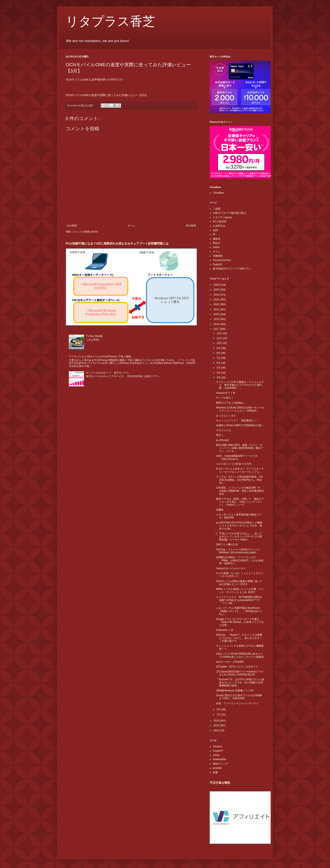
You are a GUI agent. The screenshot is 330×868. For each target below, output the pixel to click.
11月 (220, 338)
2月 (219, 709)
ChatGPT (218, 751)
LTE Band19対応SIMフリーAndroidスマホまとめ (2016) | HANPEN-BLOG (240, 673)
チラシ (217, 252)
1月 (219, 715)
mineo (216, 247)
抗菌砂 (220, 510)
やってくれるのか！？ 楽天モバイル (108, 373)
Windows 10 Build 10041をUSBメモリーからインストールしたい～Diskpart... (240, 409)
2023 (217, 300)
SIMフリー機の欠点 (227, 544)
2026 (217, 285)
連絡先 (217, 239)
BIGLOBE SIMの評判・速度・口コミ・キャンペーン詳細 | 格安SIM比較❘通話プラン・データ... (240, 448)
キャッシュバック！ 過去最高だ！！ (237, 420)
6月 (219, 363)
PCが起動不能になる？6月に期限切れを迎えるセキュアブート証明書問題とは (117, 243)
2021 (217, 309)
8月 (219, 353)
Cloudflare (219, 193)
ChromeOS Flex (222, 260)
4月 (219, 373)
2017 (217, 329)
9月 (219, 348)
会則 (215, 230)
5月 (219, 368)
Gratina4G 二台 (225, 630)
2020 (217, 314)
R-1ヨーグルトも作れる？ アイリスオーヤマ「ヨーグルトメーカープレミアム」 (240, 470)
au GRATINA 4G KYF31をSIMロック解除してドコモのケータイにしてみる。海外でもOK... (239, 526)
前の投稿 (191, 226)
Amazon (217, 746)
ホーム (131, 226)
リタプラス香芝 (110, 21)
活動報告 (218, 256)
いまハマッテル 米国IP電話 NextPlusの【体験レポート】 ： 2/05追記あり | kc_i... (239, 611)
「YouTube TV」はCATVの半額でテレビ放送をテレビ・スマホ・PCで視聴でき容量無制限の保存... (240, 682)
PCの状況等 (220, 222)
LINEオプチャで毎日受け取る (230, 213)
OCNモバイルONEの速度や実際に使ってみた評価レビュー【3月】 (107, 95)
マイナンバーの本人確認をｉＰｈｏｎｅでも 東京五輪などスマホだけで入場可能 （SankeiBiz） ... (240, 385)
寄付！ (220, 435)
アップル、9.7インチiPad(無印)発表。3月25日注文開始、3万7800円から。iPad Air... (239, 480)
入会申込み (219, 226)
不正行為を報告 (220, 783)
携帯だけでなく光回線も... (231, 403)
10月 (220, 343)
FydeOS (217, 264)
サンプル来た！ (225, 398)
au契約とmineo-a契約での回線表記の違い (240, 425)
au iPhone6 (222, 440)
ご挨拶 (217, 209)
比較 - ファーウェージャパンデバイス (237, 703)
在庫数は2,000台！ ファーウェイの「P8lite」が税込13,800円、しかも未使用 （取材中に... (240, 560)
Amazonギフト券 (226, 393)
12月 (220, 333)
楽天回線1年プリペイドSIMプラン (232, 269)
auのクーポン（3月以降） (231, 662)
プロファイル (224, 430)
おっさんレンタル (226, 416)
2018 (217, 324)
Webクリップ (220, 764)
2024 (217, 295)
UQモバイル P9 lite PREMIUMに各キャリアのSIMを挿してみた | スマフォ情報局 (240, 655)
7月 (219, 358)
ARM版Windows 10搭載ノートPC (235, 691)
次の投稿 (72, 226)
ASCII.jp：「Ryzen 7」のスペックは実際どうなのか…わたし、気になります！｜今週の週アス (239, 638)
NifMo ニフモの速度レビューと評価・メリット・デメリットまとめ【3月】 (240, 591)
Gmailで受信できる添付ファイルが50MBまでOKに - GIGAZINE (239, 697)
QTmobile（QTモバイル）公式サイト (237, 667)
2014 (217, 731)
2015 (217, 725)
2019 (217, 319)
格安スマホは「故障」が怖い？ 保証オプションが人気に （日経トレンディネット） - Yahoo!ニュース (240, 502)
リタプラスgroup (222, 217)
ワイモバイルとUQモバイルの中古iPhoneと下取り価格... (101, 357)
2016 (217, 721)
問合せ (217, 243)
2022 (217, 304)
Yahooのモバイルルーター (231, 568)
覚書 (215, 772)
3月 (219, 378)
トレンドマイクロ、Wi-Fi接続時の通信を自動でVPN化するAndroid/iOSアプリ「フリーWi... (239, 600)
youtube (217, 768)
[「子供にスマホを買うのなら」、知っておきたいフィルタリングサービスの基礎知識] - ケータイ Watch (239, 537)
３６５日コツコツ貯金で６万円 (234, 464)
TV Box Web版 (94, 336)
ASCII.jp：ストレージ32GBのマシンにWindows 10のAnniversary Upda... (238, 551)
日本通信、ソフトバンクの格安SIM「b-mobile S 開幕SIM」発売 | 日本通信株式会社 (240, 491)
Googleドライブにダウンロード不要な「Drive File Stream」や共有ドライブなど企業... (240, 622)
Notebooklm (220, 759)
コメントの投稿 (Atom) (85, 232)
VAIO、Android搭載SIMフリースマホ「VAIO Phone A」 (237, 457)
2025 (217, 290)
